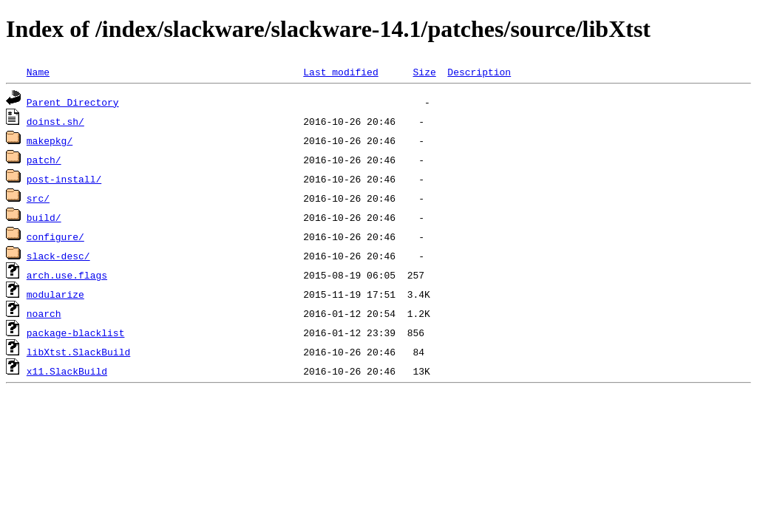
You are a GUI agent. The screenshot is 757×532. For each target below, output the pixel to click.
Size (424, 72)
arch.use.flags (67, 275)
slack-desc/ (58, 256)
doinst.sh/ (55, 121)
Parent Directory (73, 102)
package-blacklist (76, 332)
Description (479, 72)
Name (38, 72)
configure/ (55, 236)
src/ (38, 198)
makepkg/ (50, 140)
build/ (44, 217)
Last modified (340, 72)
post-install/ (64, 179)
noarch (44, 313)
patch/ (44, 160)
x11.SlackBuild (67, 371)
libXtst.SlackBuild (78, 352)
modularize (55, 294)
